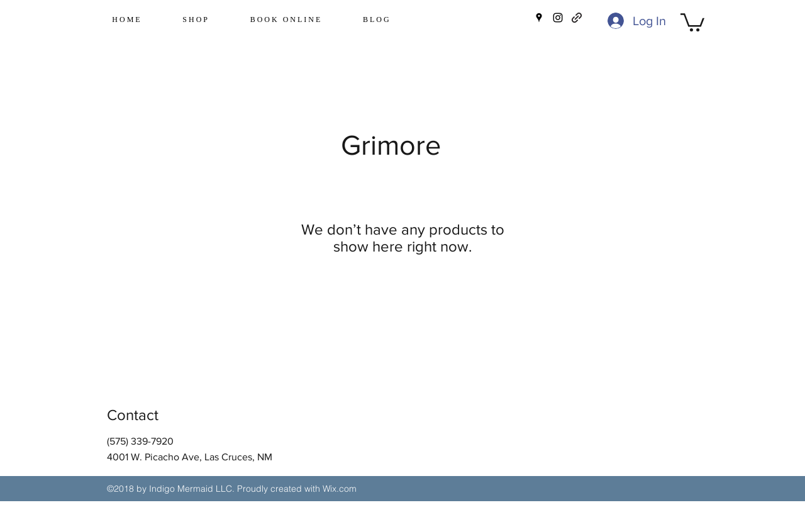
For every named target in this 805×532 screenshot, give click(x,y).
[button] (692, 21)
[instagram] (558, 18)
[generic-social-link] (577, 18)
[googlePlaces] (539, 18)
